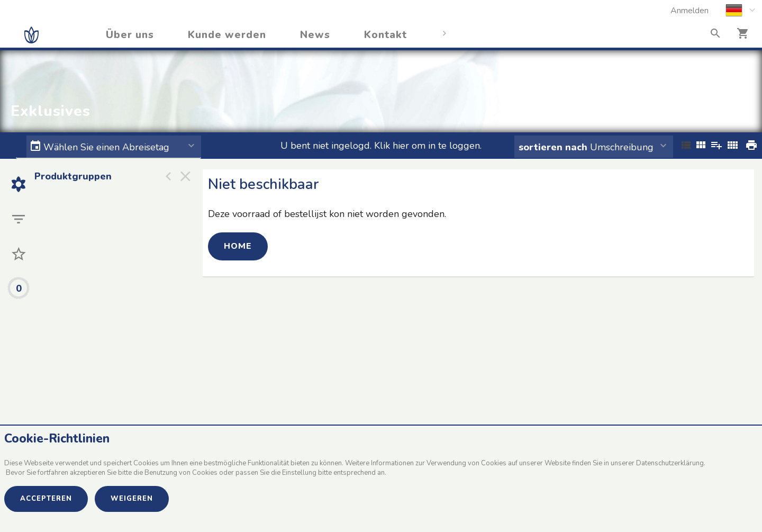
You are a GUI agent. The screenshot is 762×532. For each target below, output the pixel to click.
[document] (381, 458)
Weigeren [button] (132, 499)
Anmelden (690, 11)
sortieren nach (554, 147)
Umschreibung (586, 147)
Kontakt (385, 35)
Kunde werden (227, 35)
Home (238, 246)
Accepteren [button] (46, 499)
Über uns (130, 35)
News (315, 35)
